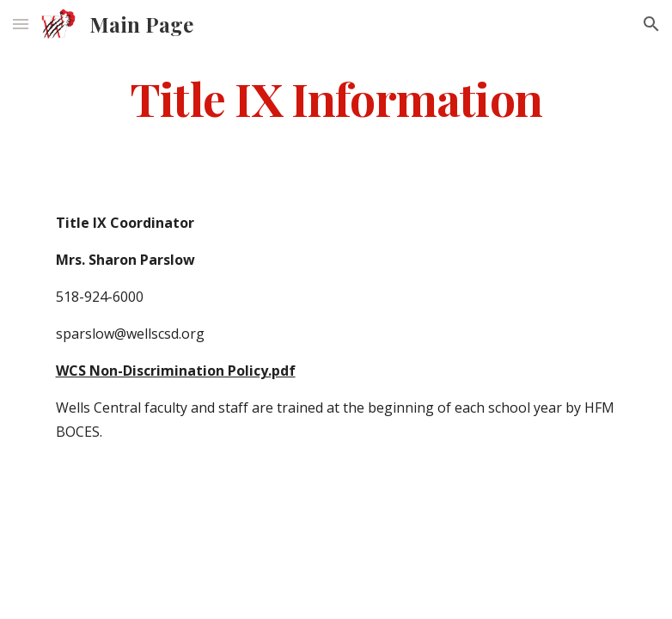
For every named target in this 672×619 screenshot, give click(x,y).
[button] (21, 24)
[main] (336, 98)
